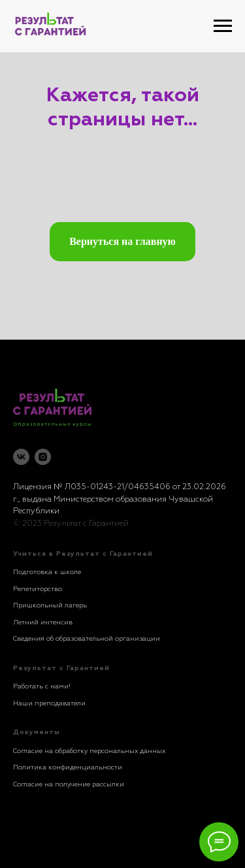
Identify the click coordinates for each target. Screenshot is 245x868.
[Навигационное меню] (223, 26)
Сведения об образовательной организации (87, 639)
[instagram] (43, 457)
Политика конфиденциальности (68, 767)
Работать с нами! (42, 686)
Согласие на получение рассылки (69, 784)
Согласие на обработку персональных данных (89, 751)
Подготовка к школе (47, 572)
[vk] (21, 457)
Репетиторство (38, 589)
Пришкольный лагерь (50, 605)
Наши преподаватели (49, 703)
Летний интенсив (43, 622)
